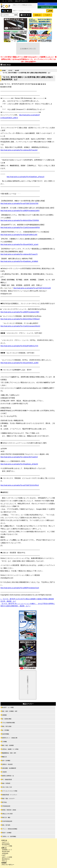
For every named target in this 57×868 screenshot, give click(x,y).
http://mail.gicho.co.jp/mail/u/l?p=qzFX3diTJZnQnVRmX (20, 485)
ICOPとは (4, 840)
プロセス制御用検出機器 (8, 723)
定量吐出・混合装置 (7, 764)
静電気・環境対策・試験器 (9, 810)
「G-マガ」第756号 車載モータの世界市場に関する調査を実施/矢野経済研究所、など (26, 73)
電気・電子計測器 (7, 726)
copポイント (5, 842)
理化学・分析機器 (7, 833)
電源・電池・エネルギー (8, 799)
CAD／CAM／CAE (7, 787)
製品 (4, 11)
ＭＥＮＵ (25, 15)
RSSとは (4, 861)
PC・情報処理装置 (7, 780)
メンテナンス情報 (7, 846)
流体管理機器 (6, 734)
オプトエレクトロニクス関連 (10, 791)
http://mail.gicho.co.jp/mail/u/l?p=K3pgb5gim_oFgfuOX (19, 464)
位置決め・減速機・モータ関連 (10, 749)
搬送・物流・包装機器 (8, 745)
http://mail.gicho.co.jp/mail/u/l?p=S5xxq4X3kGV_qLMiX (19, 363)
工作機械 (4, 742)
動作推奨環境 (6, 844)
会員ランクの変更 (7, 857)
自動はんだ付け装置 (7, 814)
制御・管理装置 (6, 783)
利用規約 (4, 863)
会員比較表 (5, 853)
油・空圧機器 (6, 730)
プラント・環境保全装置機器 (10, 829)
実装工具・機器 (6, 818)
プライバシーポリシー (8, 865)
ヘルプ (3, 855)
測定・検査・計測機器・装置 (10, 711)
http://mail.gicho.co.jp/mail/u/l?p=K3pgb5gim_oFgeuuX (25, 177)
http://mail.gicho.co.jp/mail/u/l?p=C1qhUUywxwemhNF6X (20, 228)
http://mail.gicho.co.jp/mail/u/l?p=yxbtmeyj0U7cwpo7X (19, 254)
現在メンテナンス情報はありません (23, 5)
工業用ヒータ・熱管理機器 (9, 836)
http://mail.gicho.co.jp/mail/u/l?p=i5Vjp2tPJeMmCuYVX (19, 346)
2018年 (17, 70)
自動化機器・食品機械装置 (9, 768)
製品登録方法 (6, 859)
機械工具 (4, 757)
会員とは (4, 848)
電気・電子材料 (6, 825)
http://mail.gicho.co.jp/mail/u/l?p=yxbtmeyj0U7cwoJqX (19, 150)
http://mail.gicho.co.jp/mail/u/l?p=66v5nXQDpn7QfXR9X (20, 220)
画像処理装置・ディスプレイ (10, 795)
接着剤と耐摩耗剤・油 (8, 776)
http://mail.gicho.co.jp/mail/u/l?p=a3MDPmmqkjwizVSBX (20, 312)
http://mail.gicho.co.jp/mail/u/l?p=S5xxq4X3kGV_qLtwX (19, 244)
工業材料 (4, 772)
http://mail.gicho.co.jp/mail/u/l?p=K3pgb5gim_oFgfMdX (19, 261)
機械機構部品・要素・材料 (9, 753)
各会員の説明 (6, 852)
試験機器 (4, 715)
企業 (9, 11)
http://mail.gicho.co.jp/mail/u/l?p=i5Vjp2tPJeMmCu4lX (19, 235)
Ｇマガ (10, 70)
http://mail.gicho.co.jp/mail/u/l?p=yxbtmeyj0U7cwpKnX (19, 457)
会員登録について (7, 850)
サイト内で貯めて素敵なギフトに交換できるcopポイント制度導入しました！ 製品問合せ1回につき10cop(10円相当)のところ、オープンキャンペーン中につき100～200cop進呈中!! (29, 59)
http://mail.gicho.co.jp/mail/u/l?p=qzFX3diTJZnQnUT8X (19, 203)
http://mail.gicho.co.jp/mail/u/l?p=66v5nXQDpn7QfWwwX (20, 319)
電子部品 (4, 802)
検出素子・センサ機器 (8, 707)
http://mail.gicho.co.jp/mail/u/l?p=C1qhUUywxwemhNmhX (20, 326)
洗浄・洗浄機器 (6, 761)
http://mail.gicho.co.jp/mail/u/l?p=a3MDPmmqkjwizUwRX (20, 211)
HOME (4, 70)
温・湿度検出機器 (7, 719)
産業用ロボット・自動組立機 (10, 738)
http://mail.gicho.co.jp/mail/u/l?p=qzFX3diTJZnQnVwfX (32, 288)
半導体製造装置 (6, 806)
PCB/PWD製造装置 (7, 821)
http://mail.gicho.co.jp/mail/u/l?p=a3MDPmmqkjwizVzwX (20, 588)
